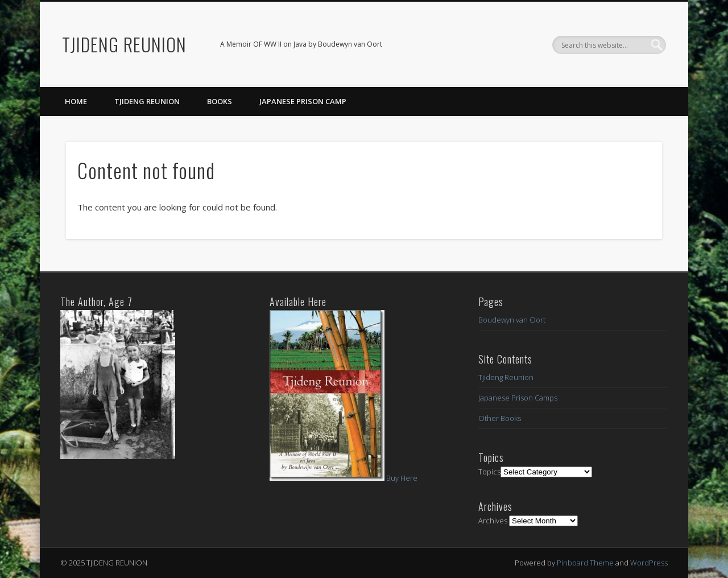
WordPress (649, 563)
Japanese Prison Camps (518, 398)
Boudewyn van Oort (512, 320)
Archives (493, 521)
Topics (489, 472)
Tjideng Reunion (147, 101)
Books (220, 101)
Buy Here (402, 478)
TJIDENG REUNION (124, 44)
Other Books (500, 418)
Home (76, 101)
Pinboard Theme (585, 563)
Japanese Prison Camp (303, 101)
